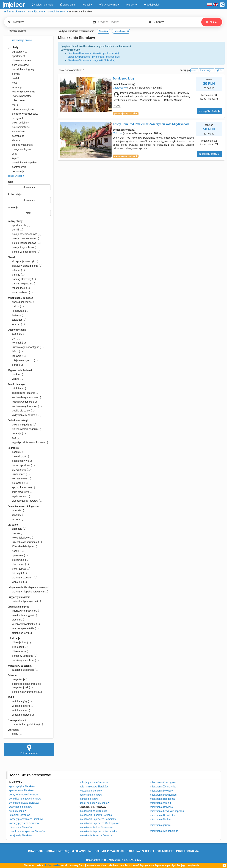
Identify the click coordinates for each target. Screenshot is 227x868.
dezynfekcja (19, 679)
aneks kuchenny (21, 302)
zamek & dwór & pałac (22, 163)
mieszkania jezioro (160, 825)
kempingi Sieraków (19, 815)
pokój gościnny (18, 123)
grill (14, 338)
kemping (15, 87)
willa (12, 154)
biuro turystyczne (19, 61)
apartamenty (19, 225)
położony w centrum (23, 660)
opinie (219, 70)
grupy (15, 734)
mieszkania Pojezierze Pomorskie (98, 819)
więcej (117, 106)
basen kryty (18, 456)
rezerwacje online (20, 40)
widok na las (19, 710)
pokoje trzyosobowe (23, 247)
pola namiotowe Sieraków (94, 787)
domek (14, 74)
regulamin (78, 851)
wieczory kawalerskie (24, 624)
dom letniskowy (19, 65)
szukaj (212, 22)
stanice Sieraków (89, 799)
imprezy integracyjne (23, 611)
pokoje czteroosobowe (24, 234)
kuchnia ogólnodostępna (26, 347)
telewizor (17, 320)
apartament (16, 56)
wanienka (17, 582)
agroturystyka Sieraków (22, 786)
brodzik (16, 533)
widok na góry (20, 701)
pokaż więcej (16, 176)
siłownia (17, 519)
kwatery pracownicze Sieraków (26, 819)
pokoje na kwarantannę (25, 692)
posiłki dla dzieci (21, 411)
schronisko (16, 136)
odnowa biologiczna (21, 109)
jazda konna (19, 474)
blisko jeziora (19, 642)
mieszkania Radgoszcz (163, 799)
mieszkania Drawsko (161, 807)
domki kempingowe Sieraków (25, 799)
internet (16, 270)
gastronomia (17, 167)
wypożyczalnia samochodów (28, 442)
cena (10, 182)
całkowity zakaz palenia (25, 266)
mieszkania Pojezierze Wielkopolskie (100, 823)
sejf (14, 438)
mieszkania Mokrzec (161, 791)
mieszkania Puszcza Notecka (96, 815)
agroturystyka (17, 52)
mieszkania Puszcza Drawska (96, 835)
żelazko (16, 324)
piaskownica (19, 560)
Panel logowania (187, 851)
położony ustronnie (23, 656)
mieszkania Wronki (160, 803)
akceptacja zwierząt (23, 261)
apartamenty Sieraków (21, 790)
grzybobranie (19, 470)
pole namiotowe (19, 127)
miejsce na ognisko (23, 360)
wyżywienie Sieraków (20, 807)
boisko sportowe (21, 465)
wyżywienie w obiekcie (24, 415)
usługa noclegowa (20, 149)
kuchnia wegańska (22, 402)
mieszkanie (16, 100)
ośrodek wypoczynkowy (23, 114)
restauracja (16, 171)
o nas (130, 851)
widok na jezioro (21, 706)
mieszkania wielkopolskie (164, 831)
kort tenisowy (19, 479)
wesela (16, 620)
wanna (16, 379)
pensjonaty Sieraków (20, 835)
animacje (17, 529)
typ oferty (13, 47)
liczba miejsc (15, 194)
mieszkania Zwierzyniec (163, 787)
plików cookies (52, 865)
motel (13, 105)
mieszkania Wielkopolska (93, 811)
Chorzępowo (120, 88)
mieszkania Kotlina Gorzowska (96, 827)
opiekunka (18, 555)
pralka (15, 374)
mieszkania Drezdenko (162, 815)
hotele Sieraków (18, 811)
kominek (17, 343)
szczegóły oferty (209, 111)
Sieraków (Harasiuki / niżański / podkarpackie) (93, 53)
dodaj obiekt (165, 851)
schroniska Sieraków (91, 795)
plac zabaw (18, 564)
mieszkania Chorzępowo (164, 782)
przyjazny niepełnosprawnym (28, 592)
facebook (36, 851)
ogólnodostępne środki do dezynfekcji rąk (24, 685)
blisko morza (19, 651)
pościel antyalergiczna (24, 601)
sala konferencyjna (22, 615)
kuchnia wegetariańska (25, 406)
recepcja (17, 433)
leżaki (15, 351)
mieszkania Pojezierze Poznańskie (98, 831)
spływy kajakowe (21, 487)
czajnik (16, 334)
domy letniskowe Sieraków (23, 795)
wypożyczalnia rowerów (25, 501)
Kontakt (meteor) (58, 851)
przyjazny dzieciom (23, 578)
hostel (13, 78)
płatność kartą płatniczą (25, 724)
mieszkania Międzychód (163, 795)
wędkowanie (19, 496)
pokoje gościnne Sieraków (94, 782)
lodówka (17, 356)
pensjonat (15, 118)
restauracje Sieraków (91, 791)
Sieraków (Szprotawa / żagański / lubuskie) (91, 60)
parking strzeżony (22, 279)
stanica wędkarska (20, 145)
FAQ (90, 851)
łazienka (17, 315)
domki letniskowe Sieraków (24, 803)
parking (16, 275)
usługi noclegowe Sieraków (94, 803)
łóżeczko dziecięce (22, 546)
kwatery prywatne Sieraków (24, 823)
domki (15, 230)
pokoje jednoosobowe (24, 243)
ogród (15, 365)
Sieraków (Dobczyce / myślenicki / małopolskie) (94, 57)
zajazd (13, 158)
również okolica (15, 31)
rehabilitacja (19, 288)
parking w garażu (21, 284)
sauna (15, 515)
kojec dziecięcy (20, 538)
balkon (16, 306)
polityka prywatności (110, 851)
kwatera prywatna (20, 96)
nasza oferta (145, 851)
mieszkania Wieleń (160, 819)
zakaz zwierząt (20, 292)
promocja (13, 207)
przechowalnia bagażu (24, 429)
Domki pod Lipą (123, 78)
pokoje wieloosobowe (24, 252)
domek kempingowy (21, 69)
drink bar (17, 388)
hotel (13, 83)
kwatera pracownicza (22, 92)
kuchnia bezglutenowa (24, 397)
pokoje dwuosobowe (23, 238)
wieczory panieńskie (23, 628)
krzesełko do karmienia (25, 542)
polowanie (18, 483)
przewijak (17, 573)
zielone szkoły (20, 633)
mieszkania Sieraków (20, 827)
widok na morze (21, 715)
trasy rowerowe (20, 492)
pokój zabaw (19, 569)
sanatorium (16, 131)
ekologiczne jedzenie (23, 393)
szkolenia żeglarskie (23, 670)
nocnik (16, 551)
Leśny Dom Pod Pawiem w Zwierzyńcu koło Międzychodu (152, 124)
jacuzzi (16, 510)
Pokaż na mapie (29, 749)
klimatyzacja (19, 311)
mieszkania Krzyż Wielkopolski (167, 811)
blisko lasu (18, 647)
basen (15, 452)
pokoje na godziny (22, 425)
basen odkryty (20, 461)
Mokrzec (118, 133)
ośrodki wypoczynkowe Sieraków (27, 831)
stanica (14, 140)
